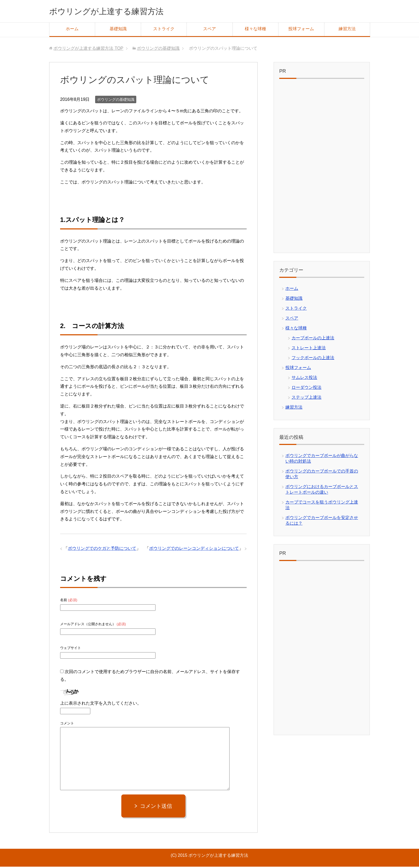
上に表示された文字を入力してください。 (101, 704)
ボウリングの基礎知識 (116, 101)
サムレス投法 (304, 379)
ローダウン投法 (307, 389)
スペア (210, 30)
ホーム (72, 30)
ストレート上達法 (309, 349)
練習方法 (347, 30)
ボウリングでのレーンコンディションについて (194, 550)
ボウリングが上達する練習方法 (118, 12)
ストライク (164, 30)
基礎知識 (118, 30)
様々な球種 (255, 30)
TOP (88, 50)
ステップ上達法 (307, 399)
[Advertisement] (322, 168)
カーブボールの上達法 (313, 339)
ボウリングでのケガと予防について (102, 550)
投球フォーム (301, 30)
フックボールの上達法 (313, 359)
